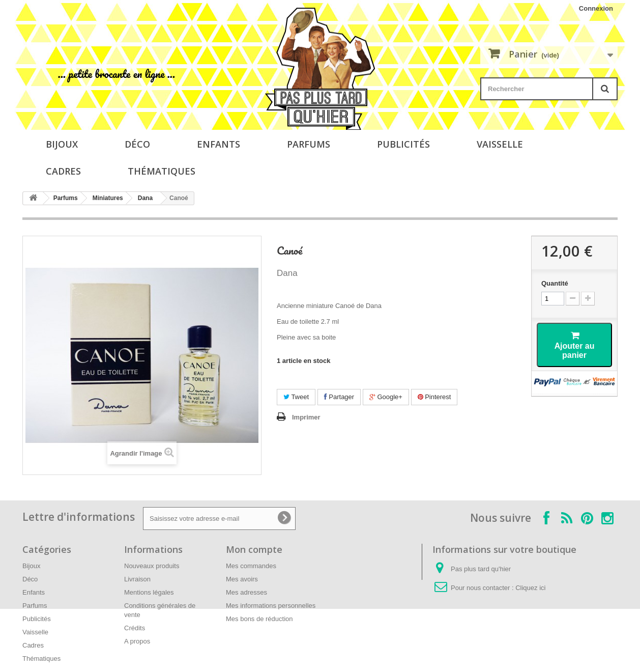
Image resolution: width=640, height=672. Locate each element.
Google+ (386, 397)
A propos (137, 641)
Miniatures (108, 198)
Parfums (309, 144)
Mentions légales (149, 592)
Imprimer (306, 417)
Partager (339, 397)
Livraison (137, 579)
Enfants (219, 144)
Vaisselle (500, 144)
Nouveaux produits (152, 566)
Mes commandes (251, 566)
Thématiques (162, 171)
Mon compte (254, 549)
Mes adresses (246, 592)
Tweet (296, 397)
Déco (137, 144)
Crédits (135, 628)
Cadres (63, 171)
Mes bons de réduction (259, 619)
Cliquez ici (530, 588)
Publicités (403, 144)
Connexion (596, 8)
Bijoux (62, 144)
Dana (145, 198)
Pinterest (434, 397)
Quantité (555, 283)
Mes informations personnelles (271, 606)
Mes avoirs (242, 579)
